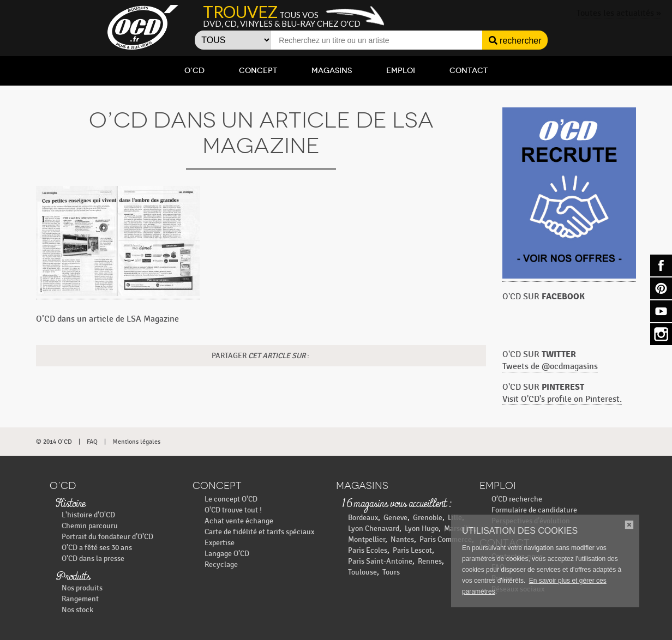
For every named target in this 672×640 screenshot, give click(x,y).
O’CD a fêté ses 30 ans (97, 548)
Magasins (332, 71)
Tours (391, 572)
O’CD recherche (517, 499)
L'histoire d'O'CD (88, 515)
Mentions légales (136, 442)
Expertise (220, 543)
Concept (258, 71)
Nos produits (82, 588)
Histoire (70, 504)
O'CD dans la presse (93, 559)
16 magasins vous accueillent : (396, 504)
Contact (469, 71)
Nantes (402, 539)
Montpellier (367, 539)
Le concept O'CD (231, 499)
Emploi (401, 71)
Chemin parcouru (90, 526)
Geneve (395, 518)
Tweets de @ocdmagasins (550, 367)
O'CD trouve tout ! (233, 510)
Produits (73, 577)
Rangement (80, 599)
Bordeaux (363, 518)
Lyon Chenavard (374, 529)
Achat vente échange (239, 521)
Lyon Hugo (422, 529)
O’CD (194, 71)
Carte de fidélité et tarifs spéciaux (259, 532)
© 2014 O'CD (54, 442)
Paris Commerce (446, 539)
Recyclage (221, 564)
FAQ (92, 442)
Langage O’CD (227, 554)
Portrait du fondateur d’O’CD (107, 537)
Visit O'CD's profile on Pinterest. (562, 399)
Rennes (430, 561)
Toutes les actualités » (619, 13)
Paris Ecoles (368, 550)
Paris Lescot (412, 550)
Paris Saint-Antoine (380, 561)
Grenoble (428, 518)
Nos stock (77, 610)
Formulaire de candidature (534, 510)
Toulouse (362, 572)
